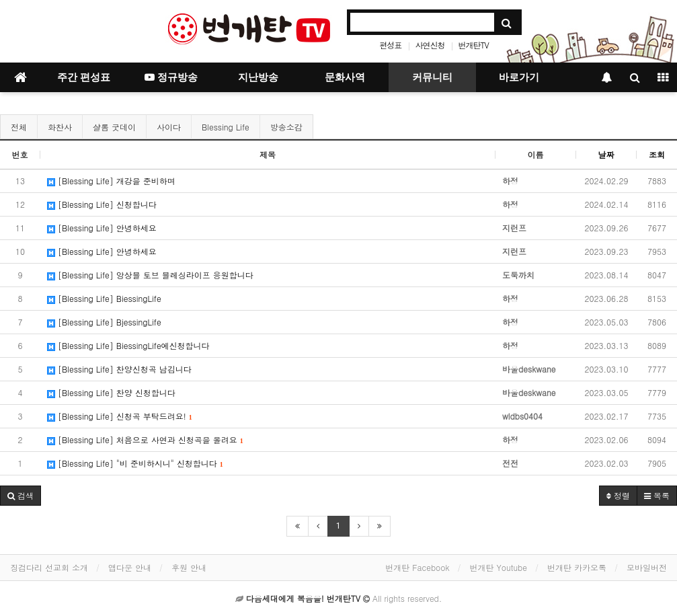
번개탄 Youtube (499, 567)
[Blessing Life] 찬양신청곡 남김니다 (119, 369)
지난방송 (258, 77)
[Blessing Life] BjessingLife (104, 322)
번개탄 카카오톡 (577, 567)
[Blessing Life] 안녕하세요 (102, 228)
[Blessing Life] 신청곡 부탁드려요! (120, 416)
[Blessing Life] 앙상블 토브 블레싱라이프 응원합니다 (150, 275)
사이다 (169, 127)
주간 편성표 (84, 77)
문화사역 (345, 77)
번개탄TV (473, 45)
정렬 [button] (618, 495)
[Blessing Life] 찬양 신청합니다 (111, 392)
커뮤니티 (432, 77)
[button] (21, 496)
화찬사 (60, 127)
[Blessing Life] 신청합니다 (102, 204)
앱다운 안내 (130, 567)
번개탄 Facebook (417, 567)
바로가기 (519, 77)
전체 (19, 127)
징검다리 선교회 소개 (49, 567)
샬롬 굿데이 (114, 127)
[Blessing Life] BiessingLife (104, 298)
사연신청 (430, 45)
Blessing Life (226, 127)
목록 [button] (657, 495)
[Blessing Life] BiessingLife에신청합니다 (128, 345)
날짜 (606, 154)
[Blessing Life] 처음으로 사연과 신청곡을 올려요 (145, 439)
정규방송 (171, 77)
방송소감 (286, 127)
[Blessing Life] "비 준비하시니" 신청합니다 (135, 463)
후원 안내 (189, 567)
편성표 (390, 45)
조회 (657, 154)
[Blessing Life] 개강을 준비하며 (111, 181)
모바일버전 (647, 567)
